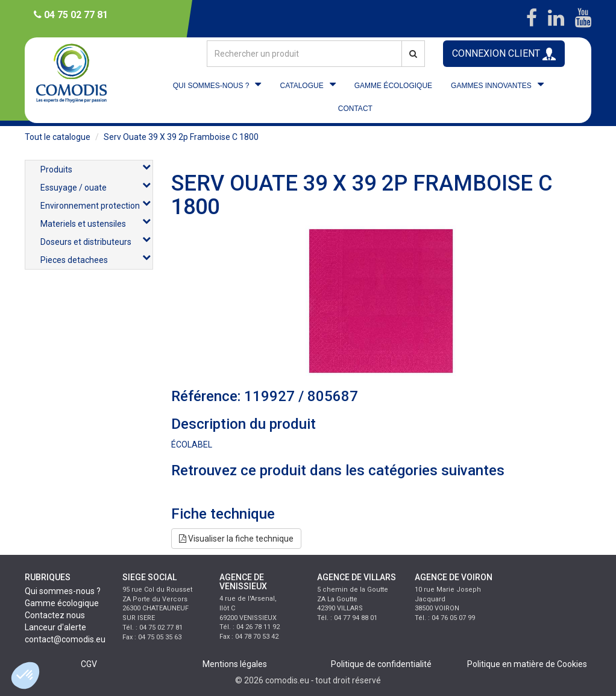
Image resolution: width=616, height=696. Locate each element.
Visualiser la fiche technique (236, 539)
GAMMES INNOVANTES (491, 86)
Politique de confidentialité (381, 664)
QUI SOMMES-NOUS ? (211, 86)
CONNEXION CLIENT (504, 54)
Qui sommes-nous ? (63, 591)
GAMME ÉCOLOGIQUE (393, 86)
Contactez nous (55, 615)
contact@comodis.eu (65, 639)
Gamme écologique (62, 603)
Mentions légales (235, 664)
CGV (89, 664)
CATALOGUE (301, 86)
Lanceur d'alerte (55, 627)
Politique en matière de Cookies (527, 664)
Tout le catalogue (58, 137)
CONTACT (355, 109)
